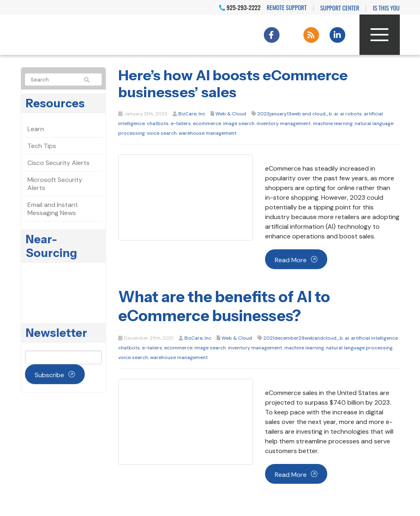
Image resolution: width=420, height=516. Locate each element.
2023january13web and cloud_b (295, 114)
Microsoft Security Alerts (55, 184)
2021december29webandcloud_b (303, 338)
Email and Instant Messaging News (53, 209)
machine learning (333, 123)
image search (239, 123)
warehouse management (208, 133)
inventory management (284, 123)
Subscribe (49, 375)
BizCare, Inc (192, 114)
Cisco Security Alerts (59, 163)
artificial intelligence (374, 338)
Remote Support (287, 7)
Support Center (340, 8)
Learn (36, 129)
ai (336, 114)
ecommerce (207, 123)
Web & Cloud (231, 114)
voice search (162, 133)
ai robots (351, 114)
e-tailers (181, 123)
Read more (291, 260)
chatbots (158, 123)
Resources (55, 103)
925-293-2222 (240, 7)
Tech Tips (42, 146)
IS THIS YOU (386, 8)
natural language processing (359, 348)
